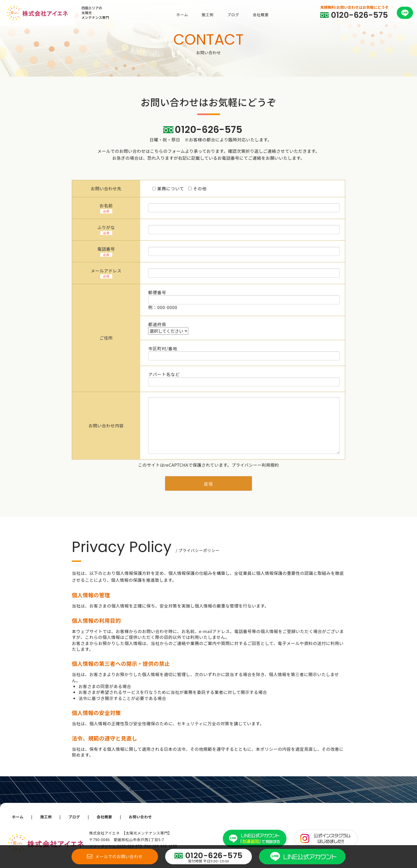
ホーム (182, 15)
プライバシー (244, 465)
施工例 (208, 15)
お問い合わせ (143, 817)
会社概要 (261, 15)
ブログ (233, 15)
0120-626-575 (208, 130)
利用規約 (270, 465)
